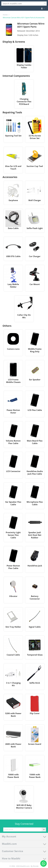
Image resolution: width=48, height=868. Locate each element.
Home (5, 15)
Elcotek (36, 866)
